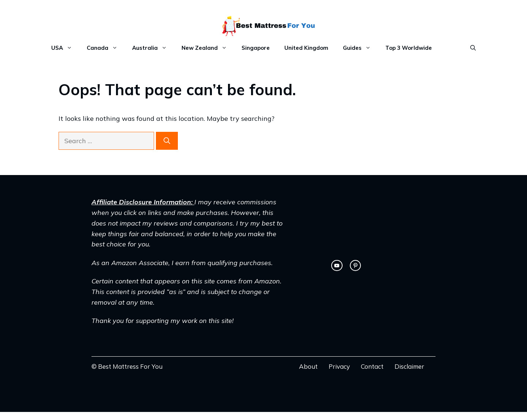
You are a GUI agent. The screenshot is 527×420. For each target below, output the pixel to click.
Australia (153, 48)
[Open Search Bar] (473, 48)
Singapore (256, 48)
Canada (106, 48)
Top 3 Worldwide (409, 48)
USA (65, 48)
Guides (360, 48)
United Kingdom (306, 48)
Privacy (339, 366)
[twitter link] (337, 265)
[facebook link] (355, 265)
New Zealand (208, 48)
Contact (372, 366)
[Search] (167, 141)
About (308, 366)
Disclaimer (409, 366)
